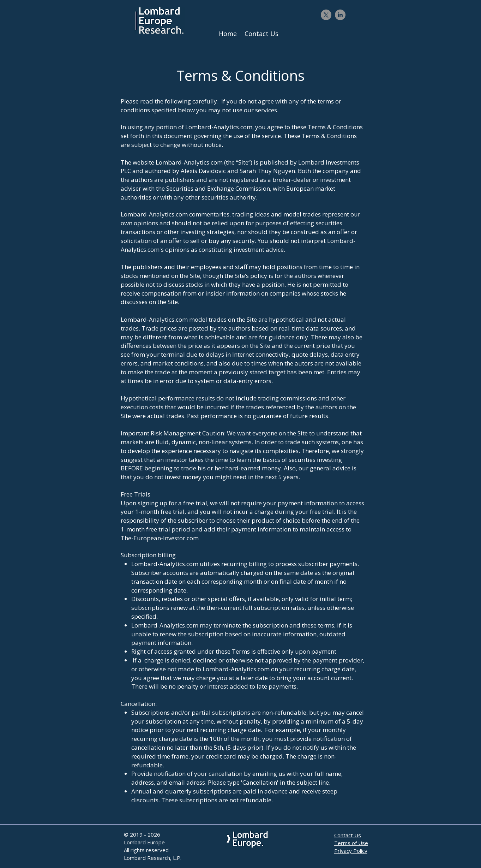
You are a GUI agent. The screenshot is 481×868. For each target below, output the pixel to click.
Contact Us (348, 835)
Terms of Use (351, 843)
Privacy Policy (351, 851)
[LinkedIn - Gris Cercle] (340, 15)
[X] (326, 15)
